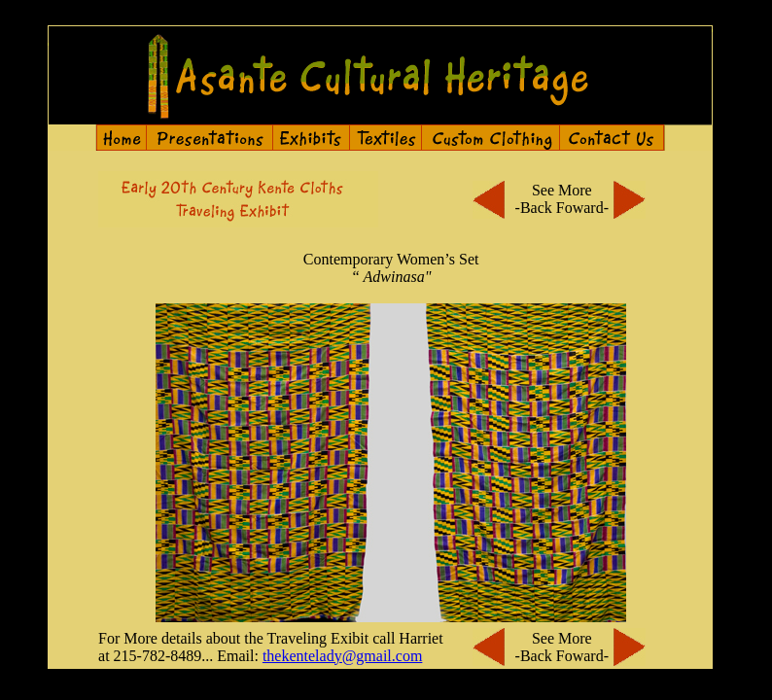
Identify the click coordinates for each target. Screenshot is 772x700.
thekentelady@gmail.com (342, 656)
